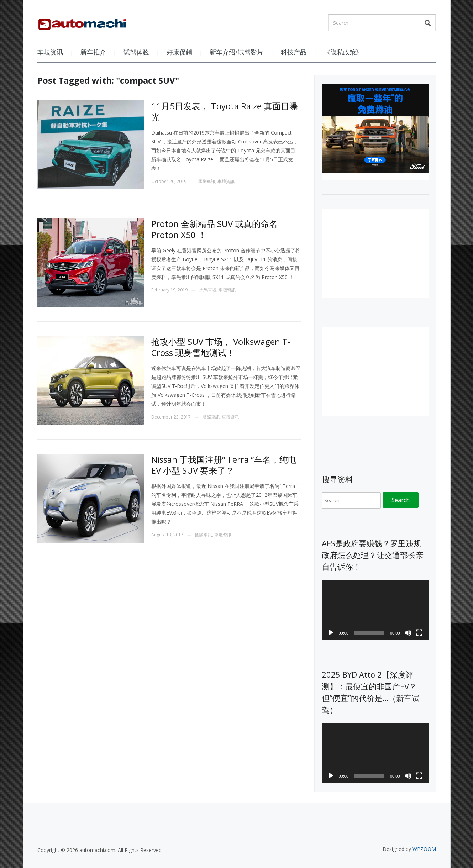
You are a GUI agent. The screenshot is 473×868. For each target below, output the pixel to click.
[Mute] (408, 633)
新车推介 (93, 52)
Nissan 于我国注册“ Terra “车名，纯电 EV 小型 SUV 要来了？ (224, 465)
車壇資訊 (226, 181)
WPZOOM (424, 849)
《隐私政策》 (343, 52)
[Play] (331, 633)
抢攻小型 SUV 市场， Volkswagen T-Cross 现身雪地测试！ (221, 347)
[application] (375, 610)
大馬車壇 (208, 290)
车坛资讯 (50, 52)
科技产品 (294, 52)
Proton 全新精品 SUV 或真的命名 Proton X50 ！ (214, 229)
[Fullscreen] (419, 633)
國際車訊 (207, 181)
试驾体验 (136, 52)
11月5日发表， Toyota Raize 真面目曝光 (225, 111)
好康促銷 (179, 52)
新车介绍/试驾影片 (236, 52)
